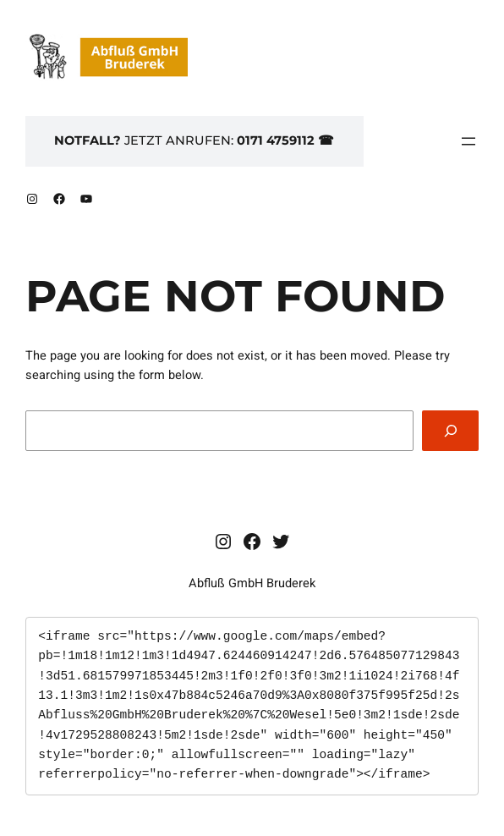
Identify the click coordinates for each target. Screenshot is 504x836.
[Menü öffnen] (468, 141)
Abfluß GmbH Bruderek (252, 583)
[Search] (450, 430)
